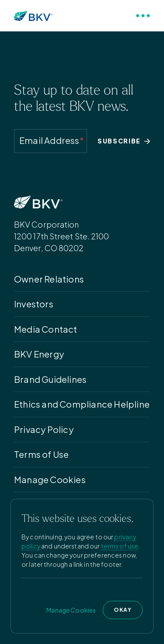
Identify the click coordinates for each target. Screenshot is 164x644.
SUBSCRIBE (124, 141)
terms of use (120, 546)
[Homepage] (33, 16)
